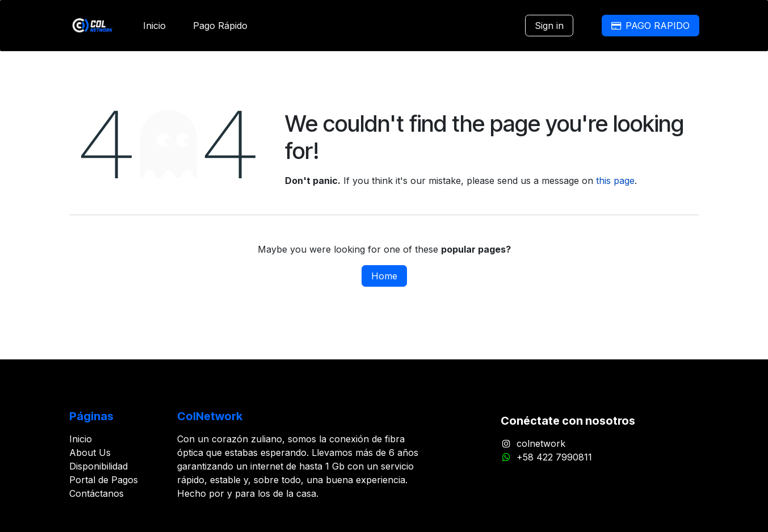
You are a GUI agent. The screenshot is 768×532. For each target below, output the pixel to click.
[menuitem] (154, 26)
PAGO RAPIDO (651, 26)
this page (615, 181)
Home (384, 276)
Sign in (549, 26)
